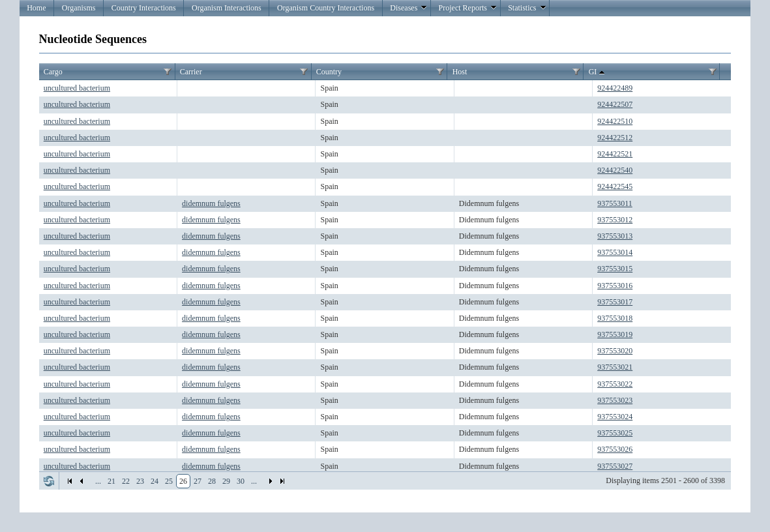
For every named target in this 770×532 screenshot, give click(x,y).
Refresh (49, 481)
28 (212, 481)
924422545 (615, 186)
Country (329, 72)
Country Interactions (144, 8)
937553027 (615, 466)
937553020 (615, 351)
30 (241, 481)
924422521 (615, 154)
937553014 (615, 252)
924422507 (615, 104)
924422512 (615, 138)
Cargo (53, 72)
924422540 (615, 170)
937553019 (615, 334)
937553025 (615, 433)
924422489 (615, 88)
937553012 (615, 220)
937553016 (615, 286)
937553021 (615, 367)
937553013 (615, 236)
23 (140, 481)
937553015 (615, 269)
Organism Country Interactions (326, 8)
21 (111, 481)
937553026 (615, 449)
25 (169, 481)
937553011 (615, 203)
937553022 (615, 384)
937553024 (615, 417)
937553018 (615, 318)
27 (198, 481)
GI (598, 72)
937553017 (615, 302)
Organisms (79, 8)
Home (36, 8)
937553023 (615, 400)
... (98, 481)
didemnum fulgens (211, 203)
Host (460, 72)
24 (155, 481)
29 (226, 481)
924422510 (615, 121)
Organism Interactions (227, 8)
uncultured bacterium (77, 88)
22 (126, 481)
